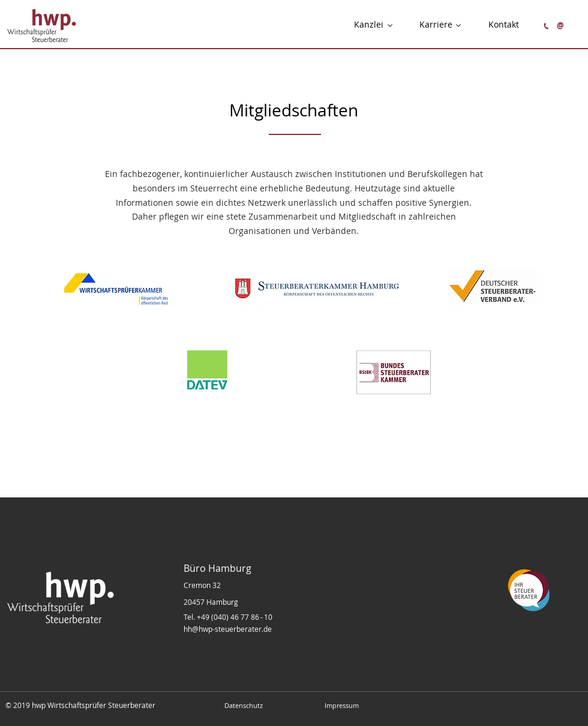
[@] (560, 25)
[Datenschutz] (244, 705)
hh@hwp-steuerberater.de (228, 629)
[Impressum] (341, 705)
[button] (369, 25)
